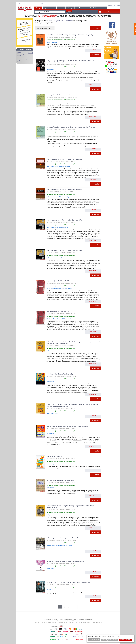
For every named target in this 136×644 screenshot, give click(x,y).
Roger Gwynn (50, 488)
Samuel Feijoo (50, 545)
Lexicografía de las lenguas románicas (59, 95)
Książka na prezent (82, 8)
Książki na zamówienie (50, 8)
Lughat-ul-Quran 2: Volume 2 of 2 (58, 311)
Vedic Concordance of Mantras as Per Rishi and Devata (65, 159)
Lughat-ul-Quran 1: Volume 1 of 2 (58, 281)
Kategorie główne (25, 50)
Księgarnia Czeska (52, 619)
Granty (70, 8)
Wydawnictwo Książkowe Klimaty (67, 619)
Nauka (19, 52)
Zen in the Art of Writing (55, 457)
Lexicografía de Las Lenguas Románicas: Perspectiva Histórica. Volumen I (71, 127)
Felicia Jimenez (59, 545)
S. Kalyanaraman (51, 515)
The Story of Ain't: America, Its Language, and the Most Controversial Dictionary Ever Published (70, 61)
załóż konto (117, 5)
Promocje (61, 8)
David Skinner (50, 69)
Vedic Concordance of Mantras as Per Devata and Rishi (65, 220)
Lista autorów (89, 619)
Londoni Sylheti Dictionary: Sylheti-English (61, 480)
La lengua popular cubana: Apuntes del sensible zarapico (66, 538)
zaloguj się (110, 5)
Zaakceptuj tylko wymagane (109, 640)
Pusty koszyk (106, 12)
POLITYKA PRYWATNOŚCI (76, 614)
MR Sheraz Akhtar (67, 288)
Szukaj (38, 8)
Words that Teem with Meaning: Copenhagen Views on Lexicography (70, 35)
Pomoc (102, 8)
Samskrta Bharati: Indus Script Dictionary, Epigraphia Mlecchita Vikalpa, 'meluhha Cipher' (70, 507)
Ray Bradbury (50, 464)
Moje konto (93, 8)
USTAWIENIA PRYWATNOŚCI (91, 614)
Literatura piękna (22, 54)
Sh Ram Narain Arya (64, 166)
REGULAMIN (64, 614)
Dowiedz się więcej (94, 640)
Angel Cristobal (68, 545)
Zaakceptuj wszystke (126, 640)
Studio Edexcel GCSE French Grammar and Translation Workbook (68, 582)
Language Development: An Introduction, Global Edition (65, 561)
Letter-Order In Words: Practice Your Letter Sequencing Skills (67, 426)
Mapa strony (81, 619)
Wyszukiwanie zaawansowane (74, 13)
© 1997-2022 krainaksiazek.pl (45, 614)
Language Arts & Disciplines (61, 21)
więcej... (19, 56)
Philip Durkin (50, 381)
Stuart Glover (50, 590)
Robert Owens (50, 568)
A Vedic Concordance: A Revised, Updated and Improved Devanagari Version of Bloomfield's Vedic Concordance (73, 343)
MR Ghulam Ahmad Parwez (54, 288)
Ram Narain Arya (63, 227)
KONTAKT (57, 614)
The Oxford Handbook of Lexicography (60, 374)
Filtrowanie (96, 28)
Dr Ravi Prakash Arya (52, 166)
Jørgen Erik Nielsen (52, 42)
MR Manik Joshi (51, 433)
